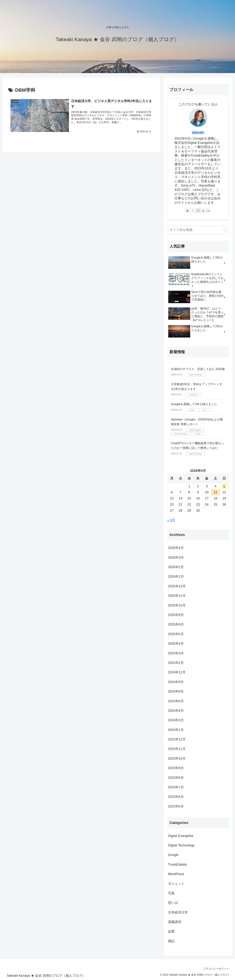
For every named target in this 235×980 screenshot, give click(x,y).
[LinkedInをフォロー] (208, 211)
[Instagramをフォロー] (198, 211)
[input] (198, 230)
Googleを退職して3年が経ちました (194, 404)
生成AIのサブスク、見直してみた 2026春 (198, 369)
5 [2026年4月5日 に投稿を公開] (224, 486)
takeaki (198, 132)
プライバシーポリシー (216, 969)
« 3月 (171, 520)
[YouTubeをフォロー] (203, 211)
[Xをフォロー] (193, 211)
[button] (225, 230)
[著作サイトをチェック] (187, 211)
